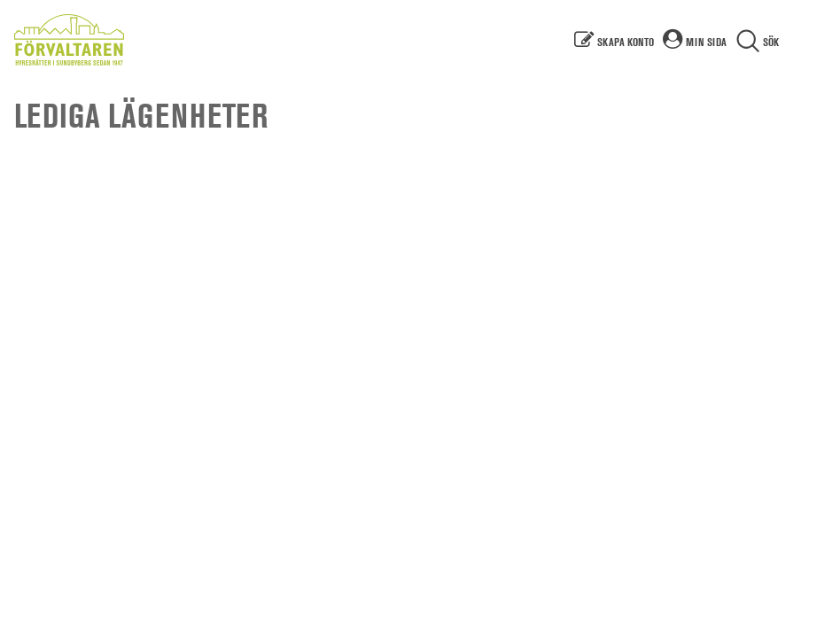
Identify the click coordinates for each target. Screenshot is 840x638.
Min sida (706, 42)
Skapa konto (626, 42)
